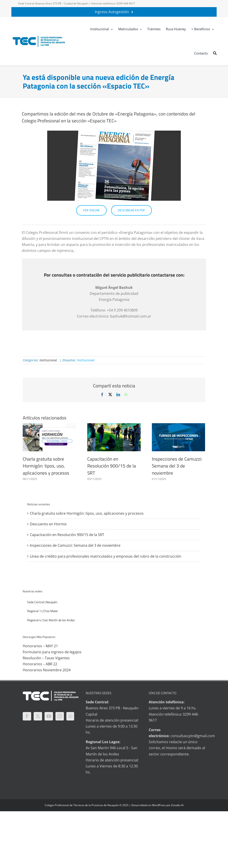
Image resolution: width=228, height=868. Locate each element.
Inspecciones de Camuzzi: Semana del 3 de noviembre (177, 466)
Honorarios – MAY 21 (40, 646)
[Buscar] (215, 53)
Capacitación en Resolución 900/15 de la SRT (112, 466)
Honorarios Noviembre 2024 (47, 670)
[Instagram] (60, 716)
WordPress (159, 805)
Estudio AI (177, 805)
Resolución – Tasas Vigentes (46, 658)
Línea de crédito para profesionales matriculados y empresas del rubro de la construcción (106, 556)
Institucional (48, 360)
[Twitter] (38, 716)
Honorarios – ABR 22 (40, 664)
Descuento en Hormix (48, 524)
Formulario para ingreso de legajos (52, 652)
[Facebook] (27, 716)
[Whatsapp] (70, 716)
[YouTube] (49, 716)
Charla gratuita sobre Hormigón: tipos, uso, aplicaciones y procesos (46, 466)
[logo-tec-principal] (39, 36)
